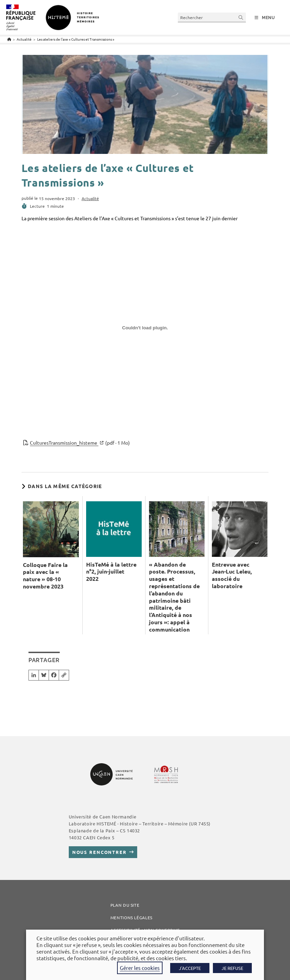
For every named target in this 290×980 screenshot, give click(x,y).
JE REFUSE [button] (232, 968)
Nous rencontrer (100, 852)
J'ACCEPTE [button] (190, 968)
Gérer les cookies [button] (140, 968)
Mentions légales (131, 917)
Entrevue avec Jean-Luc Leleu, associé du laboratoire (232, 575)
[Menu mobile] (265, 18)
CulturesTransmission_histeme (80, 443)
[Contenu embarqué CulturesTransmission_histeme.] (145, 330)
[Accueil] (9, 39)
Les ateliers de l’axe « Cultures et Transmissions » (76, 39)
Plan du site (125, 905)
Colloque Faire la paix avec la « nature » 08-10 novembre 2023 (45, 576)
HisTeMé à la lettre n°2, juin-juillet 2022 (111, 572)
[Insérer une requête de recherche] (212, 17)
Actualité (90, 198)
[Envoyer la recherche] (241, 17)
